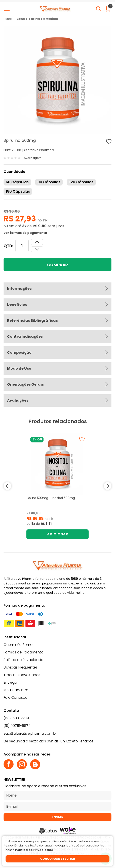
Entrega (10, 682)
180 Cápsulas (18, 191)
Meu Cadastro (16, 690)
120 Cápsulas (81, 182)
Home (8, 19)
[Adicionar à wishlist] (109, 141)
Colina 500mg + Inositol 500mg (51, 498)
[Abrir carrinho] (108, 9)
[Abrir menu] (8, 9)
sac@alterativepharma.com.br (30, 733)
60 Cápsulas (17, 182)
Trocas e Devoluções (22, 675)
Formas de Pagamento (24, 652)
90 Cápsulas (49, 182)
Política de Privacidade (23, 660)
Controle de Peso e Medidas (38, 19)
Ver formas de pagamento (25, 233)
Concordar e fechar (58, 859)
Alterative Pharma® (38, 150)
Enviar (57, 817)
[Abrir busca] (99, 9)
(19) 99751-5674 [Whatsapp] (17, 726)
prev (7, 486)
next (108, 486)
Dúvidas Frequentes (21, 667)
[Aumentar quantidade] (37, 249)
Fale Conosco (16, 697)
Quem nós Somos (19, 645)
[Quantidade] (22, 246)
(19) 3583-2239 (16, 718)
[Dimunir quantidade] (37, 242)
